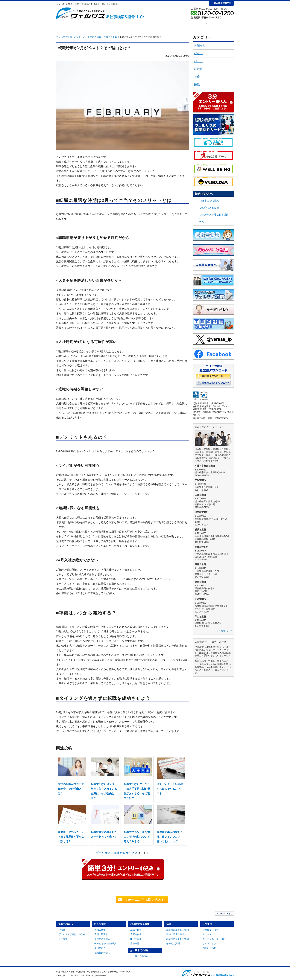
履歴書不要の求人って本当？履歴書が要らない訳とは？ (71, 837)
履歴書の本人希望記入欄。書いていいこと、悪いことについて (170, 837)
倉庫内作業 (136, 934)
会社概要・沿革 (210, 930)
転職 (197, 85)
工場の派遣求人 (102, 934)
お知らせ (200, 45)
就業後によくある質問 (177, 939)
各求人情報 (100, 930)
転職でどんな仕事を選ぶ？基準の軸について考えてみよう (137, 837)
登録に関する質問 (175, 934)
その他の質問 (173, 944)
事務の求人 (100, 948)
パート (198, 61)
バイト (198, 53)
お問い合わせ (209, 948)
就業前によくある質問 (177, 930)
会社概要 (63, 939)
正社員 (198, 69)
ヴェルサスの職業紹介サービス (117, 853)
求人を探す (110, 26)
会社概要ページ (224, 631)
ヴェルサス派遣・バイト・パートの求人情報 (79, 37)
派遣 (197, 77)
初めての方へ (82, 26)
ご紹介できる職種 (137, 26)
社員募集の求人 (102, 953)
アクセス (207, 934)
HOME (62, 26)
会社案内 (220, 26)
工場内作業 (136, 930)
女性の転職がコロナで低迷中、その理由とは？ (71, 789)
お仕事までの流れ (165, 26)
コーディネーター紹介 (214, 939)
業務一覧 (135, 944)
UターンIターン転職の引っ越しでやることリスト (170, 789)
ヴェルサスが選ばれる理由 (214, 215)
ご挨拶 (62, 930)
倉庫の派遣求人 (102, 939)
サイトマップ (209, 944)
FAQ (193, 26)
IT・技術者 (136, 939)
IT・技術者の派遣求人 (105, 944)
